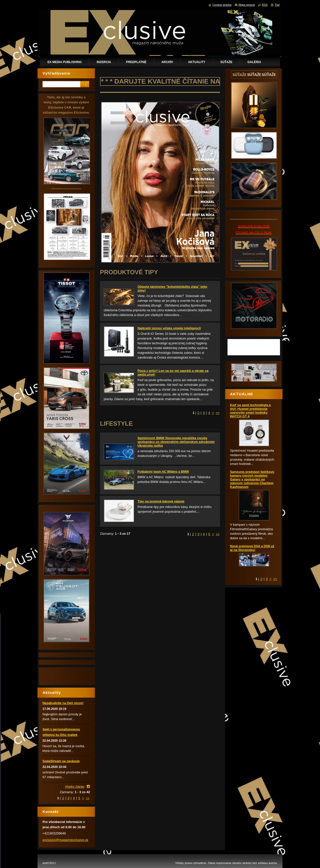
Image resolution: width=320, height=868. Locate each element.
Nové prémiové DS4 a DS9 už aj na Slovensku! (252, 548)
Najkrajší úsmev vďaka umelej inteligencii (169, 328)
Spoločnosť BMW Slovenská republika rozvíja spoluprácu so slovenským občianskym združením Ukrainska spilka (176, 442)
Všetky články (75, 787)
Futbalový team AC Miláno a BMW (163, 472)
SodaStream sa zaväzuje (61, 761)
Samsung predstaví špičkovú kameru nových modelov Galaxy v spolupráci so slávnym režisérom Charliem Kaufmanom (252, 479)
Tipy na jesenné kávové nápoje (161, 501)
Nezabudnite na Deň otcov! (63, 703)
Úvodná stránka (222, 5)
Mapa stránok (247, 5)
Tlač (277, 5)
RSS (265, 5)
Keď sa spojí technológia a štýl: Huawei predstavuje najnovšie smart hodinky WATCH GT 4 (250, 411)
